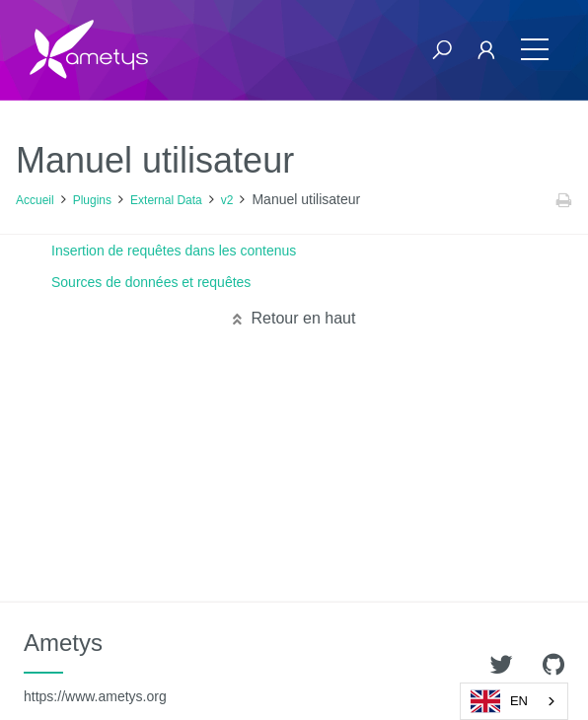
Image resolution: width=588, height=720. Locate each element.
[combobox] (514, 701)
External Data (166, 200)
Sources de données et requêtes (151, 282)
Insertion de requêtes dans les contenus (174, 251)
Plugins (92, 200)
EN (499, 701)
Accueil (35, 200)
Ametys (95, 667)
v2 (227, 200)
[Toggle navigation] (535, 50)
